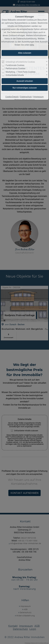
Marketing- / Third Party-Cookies (21, 72)
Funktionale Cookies (15, 65)
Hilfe (32, 45)
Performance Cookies (15, 69)
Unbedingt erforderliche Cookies (20, 62)
